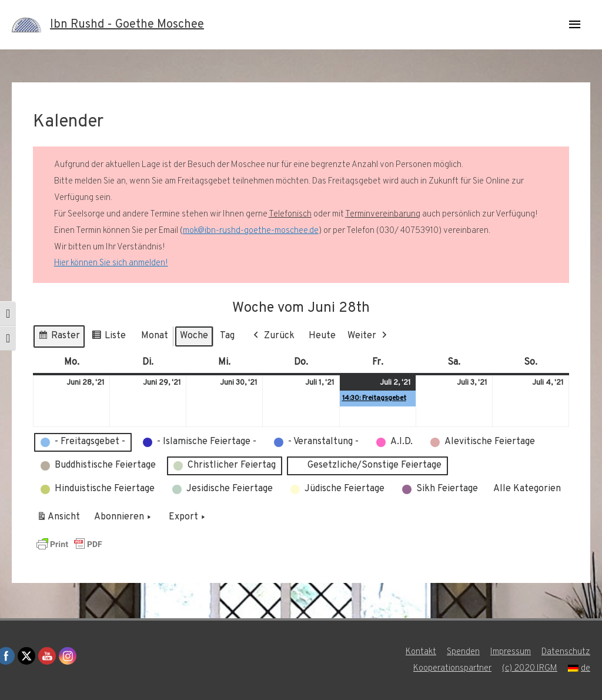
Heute (322, 336)
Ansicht (60, 519)
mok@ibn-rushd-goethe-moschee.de (251, 231)
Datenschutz (566, 652)
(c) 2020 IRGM (530, 669)
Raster (59, 338)
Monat (155, 336)
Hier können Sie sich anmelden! (111, 263)
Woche (194, 336)
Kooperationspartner (452, 669)
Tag (227, 336)
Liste (108, 338)
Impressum (511, 652)
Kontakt (421, 652)
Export (188, 518)
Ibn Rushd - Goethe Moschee (127, 25)
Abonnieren (124, 518)
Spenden (463, 652)
